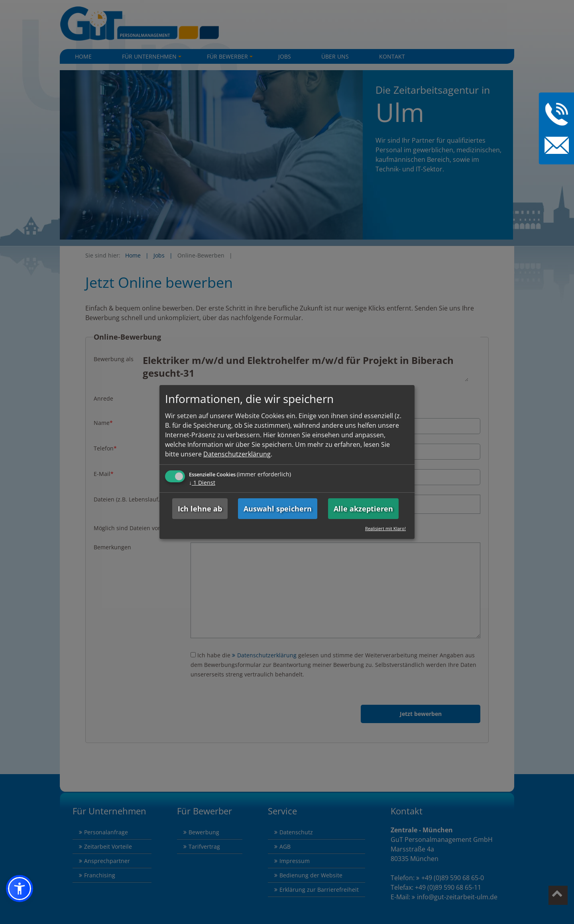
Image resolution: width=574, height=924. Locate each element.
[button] (20, 889)
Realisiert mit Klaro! (385, 528)
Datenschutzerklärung (237, 454)
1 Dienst (202, 483)
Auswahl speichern (278, 509)
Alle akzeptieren (363, 509)
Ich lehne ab (200, 509)
